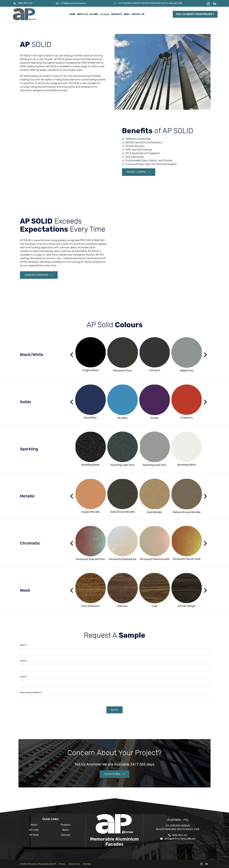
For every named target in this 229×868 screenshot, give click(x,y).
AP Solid (105, 14)
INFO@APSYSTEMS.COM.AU (180, 839)
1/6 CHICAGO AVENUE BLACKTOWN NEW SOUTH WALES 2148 (150, 3)
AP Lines (94, 14)
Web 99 (53, 864)
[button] (195, 14)
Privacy (62, 864)
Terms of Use (74, 864)
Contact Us (138, 14)
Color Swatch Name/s (31, 692)
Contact (66, 835)
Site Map (87, 864)
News (127, 14)
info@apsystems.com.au (73, 3)
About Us (82, 14)
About (34, 825)
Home (72, 14)
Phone (24, 661)
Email (23, 677)
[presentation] (72, 355)
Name (23, 645)
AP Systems (32, 864)
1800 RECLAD (25, 3)
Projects (117, 14)
